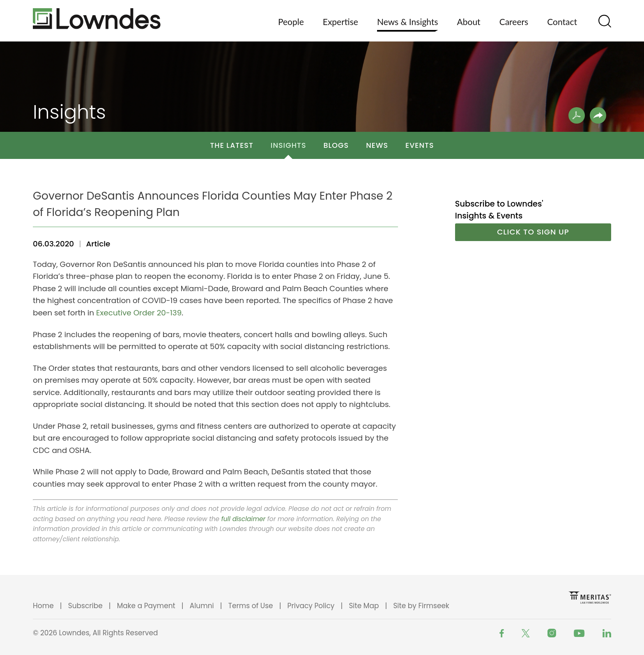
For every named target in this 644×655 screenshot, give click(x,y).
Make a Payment (146, 606)
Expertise (340, 22)
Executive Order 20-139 (139, 313)
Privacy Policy (311, 606)
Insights (289, 145)
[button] (598, 115)
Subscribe (85, 606)
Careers (514, 22)
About (469, 22)
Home (43, 606)
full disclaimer (244, 519)
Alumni (202, 606)
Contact (562, 22)
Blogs (336, 145)
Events (420, 145)
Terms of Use (251, 606)
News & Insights (408, 22)
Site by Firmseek (421, 606)
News (377, 145)
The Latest (231, 145)
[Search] (605, 21)
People (291, 22)
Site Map (364, 606)
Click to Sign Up (533, 232)
